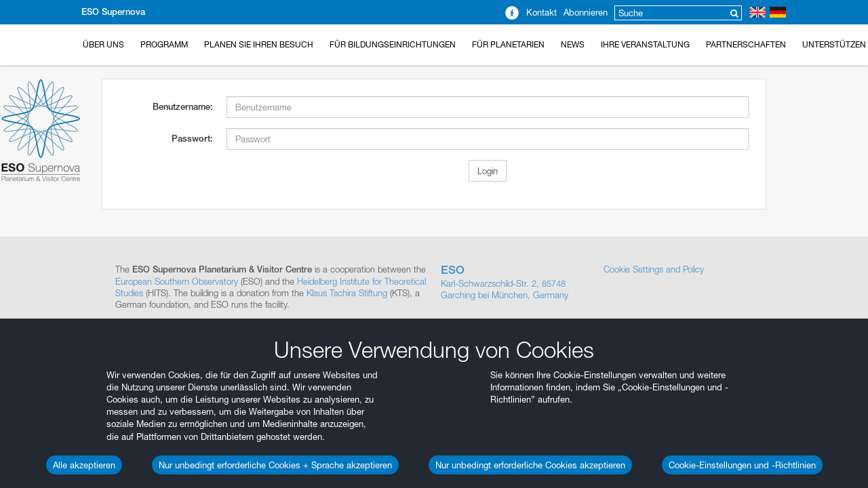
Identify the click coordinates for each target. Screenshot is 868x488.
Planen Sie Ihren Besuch (259, 44)
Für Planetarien (508, 44)
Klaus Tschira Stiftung (347, 293)
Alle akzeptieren (84, 465)
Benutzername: (183, 107)
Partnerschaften (746, 44)
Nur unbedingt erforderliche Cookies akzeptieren (530, 465)
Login (488, 171)
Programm (164, 44)
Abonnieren (586, 12)
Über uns (103, 44)
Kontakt (541, 12)
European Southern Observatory (177, 281)
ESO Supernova (113, 12)
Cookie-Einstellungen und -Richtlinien (742, 465)
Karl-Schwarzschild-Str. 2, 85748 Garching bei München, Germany (515, 282)
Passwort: (192, 139)
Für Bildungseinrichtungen (393, 44)
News (573, 44)
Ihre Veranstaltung (645, 44)
